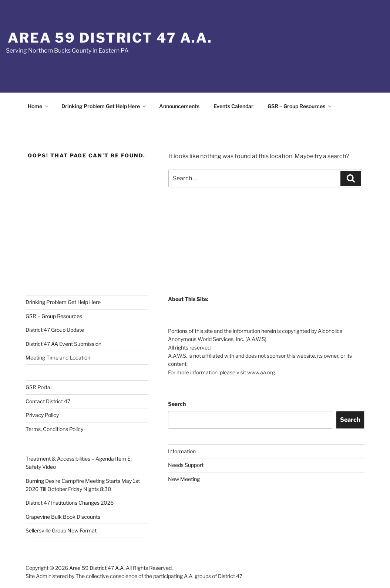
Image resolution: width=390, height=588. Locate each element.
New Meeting (184, 479)
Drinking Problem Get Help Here (104, 106)
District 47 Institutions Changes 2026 (70, 503)
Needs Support (186, 465)
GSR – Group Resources (300, 106)
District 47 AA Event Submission (63, 344)
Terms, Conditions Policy (54, 429)
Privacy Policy (42, 415)
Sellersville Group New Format (61, 530)
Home (38, 106)
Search (177, 404)
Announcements (179, 106)
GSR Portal (38, 387)
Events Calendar (233, 106)
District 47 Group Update (55, 330)
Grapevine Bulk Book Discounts (63, 517)
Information (182, 451)
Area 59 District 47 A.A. (110, 38)
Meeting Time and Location (58, 358)
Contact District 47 (48, 401)
